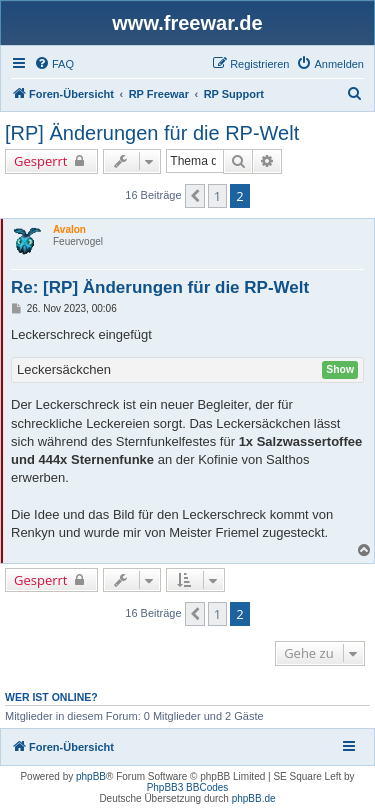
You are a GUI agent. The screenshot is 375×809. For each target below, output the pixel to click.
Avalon (69, 229)
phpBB (91, 776)
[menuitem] (54, 64)
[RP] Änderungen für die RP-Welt (152, 133)
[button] (195, 196)
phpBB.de (254, 798)
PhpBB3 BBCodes (188, 787)
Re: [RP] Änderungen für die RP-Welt (160, 287)
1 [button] (217, 196)
